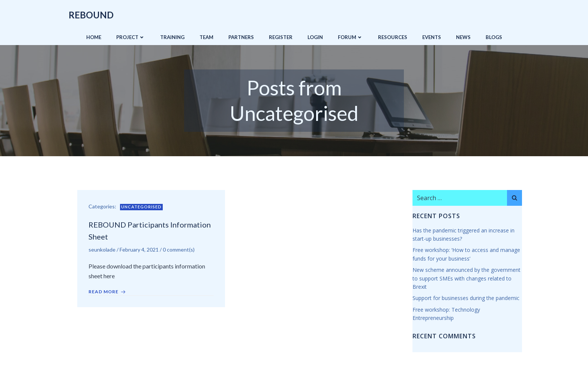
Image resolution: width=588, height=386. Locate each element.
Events (432, 37)
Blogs (494, 37)
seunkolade (102, 250)
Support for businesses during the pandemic (466, 298)
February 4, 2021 (139, 250)
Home (94, 37)
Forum (350, 37)
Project (131, 37)
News (463, 37)
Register (281, 37)
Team (206, 37)
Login (315, 37)
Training (172, 37)
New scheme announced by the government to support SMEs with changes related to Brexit (466, 278)
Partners (241, 37)
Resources (393, 37)
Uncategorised (141, 207)
